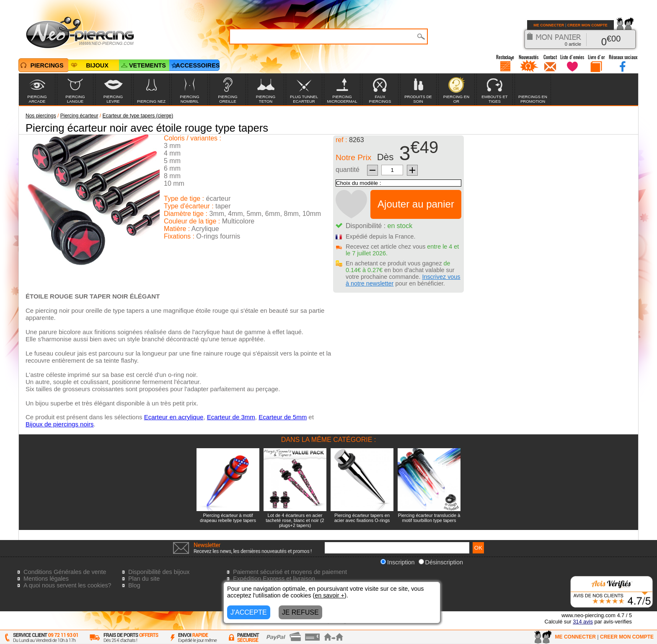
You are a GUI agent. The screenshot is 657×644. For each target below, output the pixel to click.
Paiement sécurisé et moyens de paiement (290, 572)
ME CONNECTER (549, 25)
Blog (134, 585)
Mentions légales (46, 579)
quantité (348, 170)
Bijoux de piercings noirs (60, 424)
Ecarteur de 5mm (283, 417)
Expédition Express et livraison (274, 579)
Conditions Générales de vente (65, 572)
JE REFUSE (300, 612)
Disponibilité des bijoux (159, 572)
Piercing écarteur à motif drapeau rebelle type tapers (228, 518)
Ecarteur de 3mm (231, 417)
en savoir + (330, 595)
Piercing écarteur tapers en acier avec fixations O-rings (362, 518)
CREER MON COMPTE (587, 25)
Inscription (398, 562)
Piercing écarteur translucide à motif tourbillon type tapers (429, 518)
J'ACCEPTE (249, 612)
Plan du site (144, 579)
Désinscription (441, 562)
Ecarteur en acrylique (174, 417)
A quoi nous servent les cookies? (67, 585)
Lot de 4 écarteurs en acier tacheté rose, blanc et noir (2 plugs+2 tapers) (295, 520)
